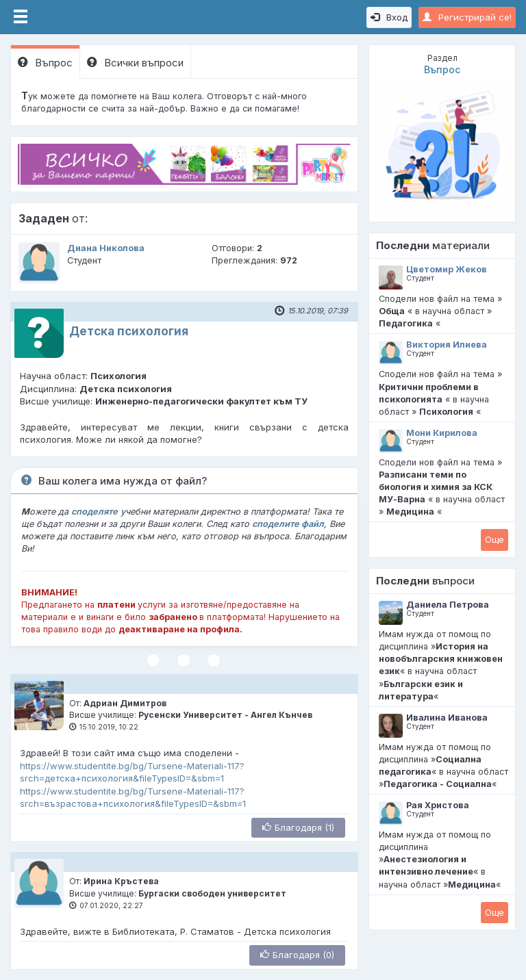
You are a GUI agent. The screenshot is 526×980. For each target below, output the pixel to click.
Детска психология (129, 331)
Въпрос (45, 63)
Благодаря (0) (297, 955)
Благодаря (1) (298, 827)
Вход (389, 17)
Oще (494, 539)
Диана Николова (106, 248)
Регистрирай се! (467, 17)
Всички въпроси (135, 63)
